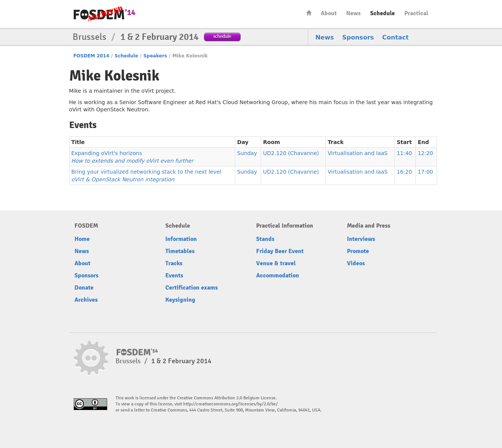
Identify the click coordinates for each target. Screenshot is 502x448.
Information (181, 239)
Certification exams (192, 288)
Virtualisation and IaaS (358, 153)
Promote (358, 251)
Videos (356, 263)
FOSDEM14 (105, 14)
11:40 (404, 153)
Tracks (174, 263)
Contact (396, 37)
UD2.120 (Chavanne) (291, 153)
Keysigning (180, 300)
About (329, 13)
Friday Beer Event (280, 251)
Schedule (382, 13)
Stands (265, 239)
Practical (416, 13)
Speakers (155, 56)
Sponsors (358, 37)
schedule (222, 36)
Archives (86, 300)
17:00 (425, 172)
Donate (84, 288)
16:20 (404, 172)
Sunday (247, 153)
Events (174, 275)
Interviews (361, 239)
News (353, 13)
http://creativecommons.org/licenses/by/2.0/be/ (230, 404)
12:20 (425, 153)
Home (309, 13)
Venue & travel (276, 263)
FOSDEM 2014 (91, 56)
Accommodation (278, 275)
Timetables (180, 251)
